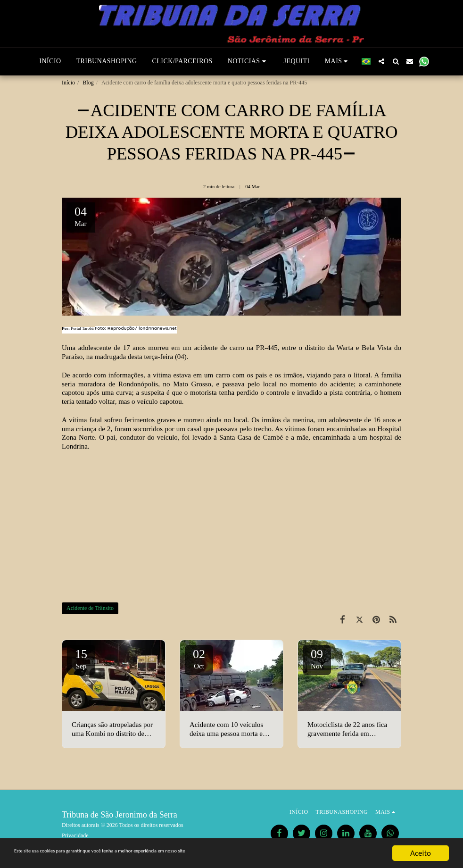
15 (81, 659)
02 (199, 659)
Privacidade (75, 835)
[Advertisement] (231, 526)
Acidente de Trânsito (90, 608)
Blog (88, 83)
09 (317, 659)
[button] (248, 61)
